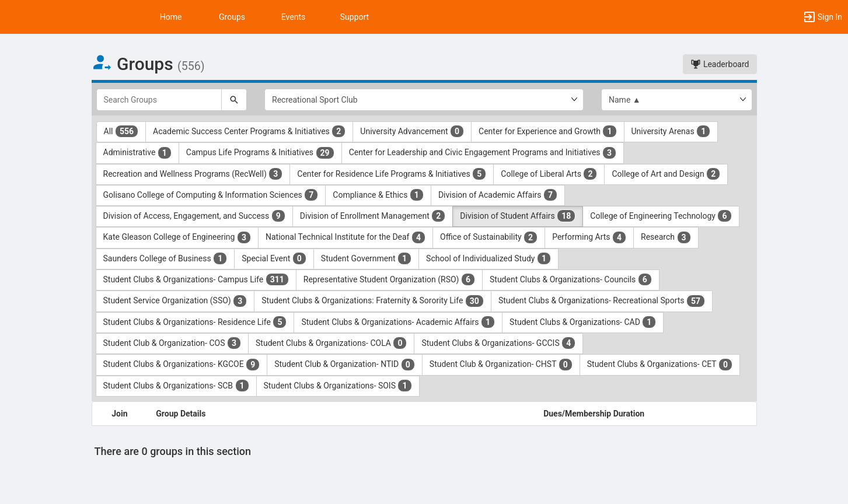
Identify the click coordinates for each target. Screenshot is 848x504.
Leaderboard (720, 64)
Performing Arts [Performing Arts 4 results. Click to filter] (589, 237)
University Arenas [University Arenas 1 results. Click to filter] (671, 131)
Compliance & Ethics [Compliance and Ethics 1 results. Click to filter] (378, 195)
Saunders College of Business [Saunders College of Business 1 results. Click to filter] (165, 258)
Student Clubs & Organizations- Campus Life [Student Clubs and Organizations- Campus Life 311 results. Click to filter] (196, 279)
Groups (232, 17)
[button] (822, 17)
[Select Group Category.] (424, 100)
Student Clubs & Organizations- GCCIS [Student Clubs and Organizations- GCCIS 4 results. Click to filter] (498, 343)
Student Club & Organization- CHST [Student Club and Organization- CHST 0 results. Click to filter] (501, 365)
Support (355, 17)
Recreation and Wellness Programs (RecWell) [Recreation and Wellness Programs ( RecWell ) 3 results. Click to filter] (193, 174)
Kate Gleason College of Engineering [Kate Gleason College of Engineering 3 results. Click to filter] (177, 237)
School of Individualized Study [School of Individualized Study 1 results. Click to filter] (488, 258)
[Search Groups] (159, 100)
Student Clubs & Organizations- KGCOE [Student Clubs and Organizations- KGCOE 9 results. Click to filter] (182, 365)
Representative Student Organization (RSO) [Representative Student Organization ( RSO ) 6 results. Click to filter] (389, 279)
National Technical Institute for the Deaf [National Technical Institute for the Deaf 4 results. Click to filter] (346, 237)
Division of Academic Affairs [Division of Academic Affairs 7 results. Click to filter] (498, 195)
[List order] (677, 100)
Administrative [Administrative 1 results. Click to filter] (137, 153)
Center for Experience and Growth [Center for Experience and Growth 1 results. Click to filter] (547, 131)
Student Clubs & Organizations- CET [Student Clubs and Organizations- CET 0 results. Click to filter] (660, 365)
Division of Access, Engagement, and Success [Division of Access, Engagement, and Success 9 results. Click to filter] (194, 216)
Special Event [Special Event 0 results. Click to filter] (274, 258)
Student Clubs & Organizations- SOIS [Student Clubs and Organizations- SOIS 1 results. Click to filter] (338, 386)
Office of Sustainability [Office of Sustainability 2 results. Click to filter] (489, 237)
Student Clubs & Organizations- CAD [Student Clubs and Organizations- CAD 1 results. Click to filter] (583, 322)
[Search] (234, 100)
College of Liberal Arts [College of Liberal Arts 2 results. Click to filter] (549, 174)
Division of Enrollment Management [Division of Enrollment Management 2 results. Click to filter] (373, 216)
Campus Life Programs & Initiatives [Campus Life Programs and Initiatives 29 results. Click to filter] (260, 153)
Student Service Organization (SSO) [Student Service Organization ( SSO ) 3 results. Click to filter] (175, 301)
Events (293, 17)
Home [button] (171, 17)
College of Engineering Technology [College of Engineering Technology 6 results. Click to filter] (661, 216)
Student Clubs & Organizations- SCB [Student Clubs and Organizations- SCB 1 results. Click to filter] (176, 386)
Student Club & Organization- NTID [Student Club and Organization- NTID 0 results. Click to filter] (345, 365)
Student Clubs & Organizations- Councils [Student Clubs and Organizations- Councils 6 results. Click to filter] (571, 279)
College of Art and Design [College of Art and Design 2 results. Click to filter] (666, 174)
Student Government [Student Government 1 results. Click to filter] (366, 258)
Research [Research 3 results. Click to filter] (666, 237)
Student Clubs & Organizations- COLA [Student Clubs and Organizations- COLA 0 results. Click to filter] (331, 343)
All (121, 131)
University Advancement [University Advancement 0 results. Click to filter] (412, 131)
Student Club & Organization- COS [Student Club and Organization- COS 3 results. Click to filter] (172, 343)
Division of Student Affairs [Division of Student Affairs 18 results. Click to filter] (518, 216)
